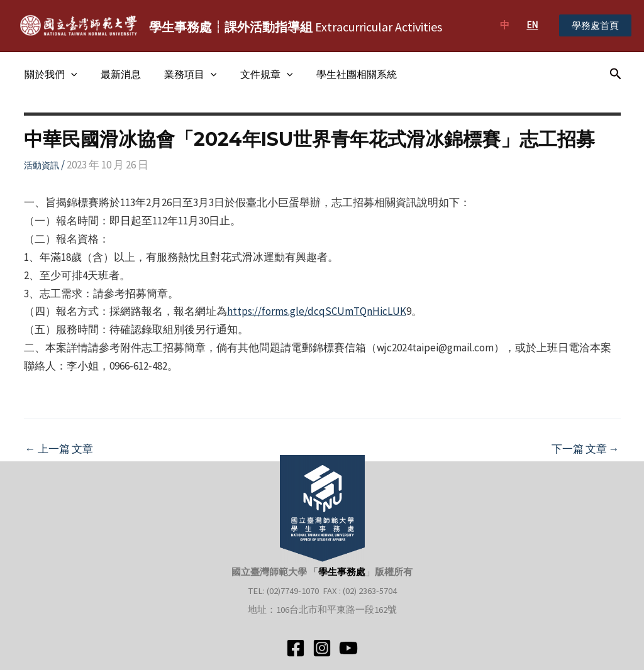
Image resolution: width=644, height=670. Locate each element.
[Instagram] (322, 648)
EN (532, 25)
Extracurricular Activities (296, 27)
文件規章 (255, 74)
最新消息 (116, 74)
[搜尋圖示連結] (616, 74)
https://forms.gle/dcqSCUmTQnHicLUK (317, 311)
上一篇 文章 (59, 449)
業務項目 (182, 74)
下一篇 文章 (586, 449)
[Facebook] (296, 648)
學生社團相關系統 (341, 74)
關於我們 (49, 74)
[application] (69, 74)
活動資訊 (42, 165)
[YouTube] (348, 648)
